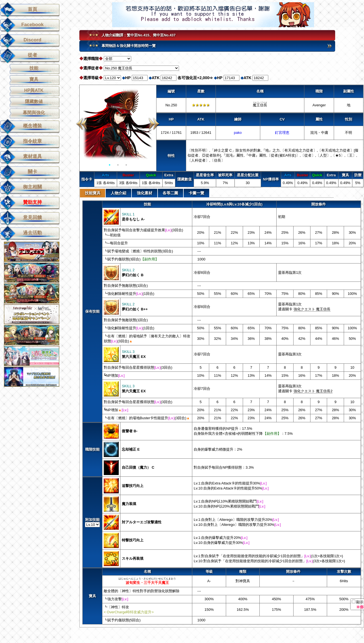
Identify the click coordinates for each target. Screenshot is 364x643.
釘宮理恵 (282, 133)
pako (238, 133)
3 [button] (126, 165)
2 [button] (118, 165)
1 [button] (110, 165)
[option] (118, 124)
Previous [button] (82, 124)
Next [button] (154, 124)
